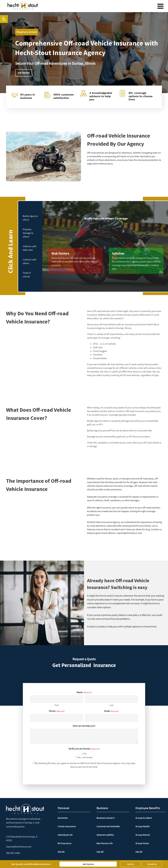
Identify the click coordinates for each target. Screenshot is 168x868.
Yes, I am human (85, 757)
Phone (57, 711)
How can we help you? (84, 726)
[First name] (57, 699)
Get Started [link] (24, 73)
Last (111, 705)
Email (111, 711)
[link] (4, 19)
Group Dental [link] (143, 835)
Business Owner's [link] (106, 818)
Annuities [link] (63, 818)
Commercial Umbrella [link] (108, 826)
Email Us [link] (152, 864)
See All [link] (61, 852)
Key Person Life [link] (105, 843)
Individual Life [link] (65, 835)
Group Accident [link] (144, 818)
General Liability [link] (105, 835)
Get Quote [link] (88, 864)
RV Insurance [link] (64, 843)
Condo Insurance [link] (67, 826)
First (57, 705)
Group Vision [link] (142, 843)
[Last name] (111, 699)
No (85, 754)
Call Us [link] (130, 864)
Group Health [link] (143, 826)
